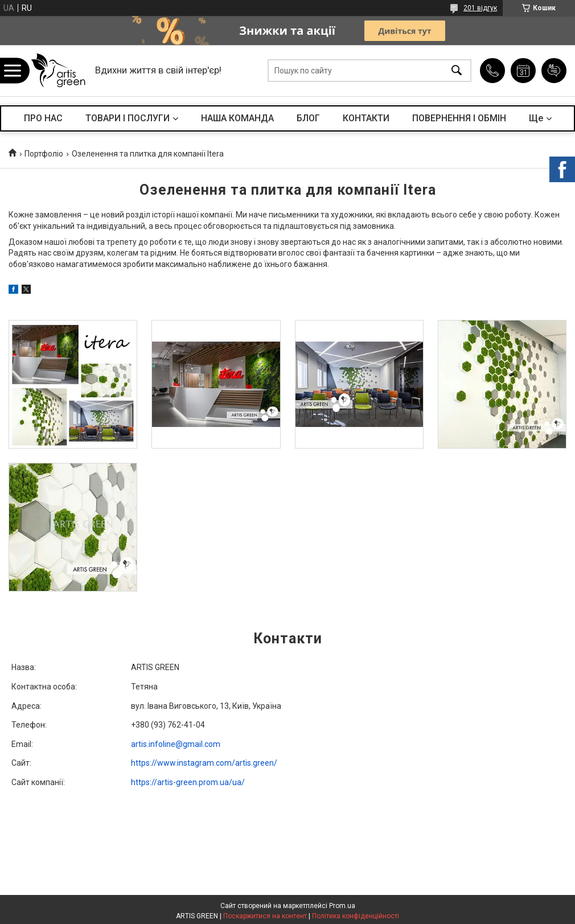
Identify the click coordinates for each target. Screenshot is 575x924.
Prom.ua (342, 906)
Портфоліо (44, 154)
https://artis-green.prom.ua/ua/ (188, 782)
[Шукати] (457, 71)
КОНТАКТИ (366, 118)
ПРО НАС (43, 118)
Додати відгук (554, 71)
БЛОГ (308, 118)
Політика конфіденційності (356, 916)
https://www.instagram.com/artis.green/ (204, 763)
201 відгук (480, 8)
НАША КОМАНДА (237, 118)
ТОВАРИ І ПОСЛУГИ (128, 118)
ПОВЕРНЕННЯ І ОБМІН (459, 118)
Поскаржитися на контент (265, 916)
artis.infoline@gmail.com (176, 744)
